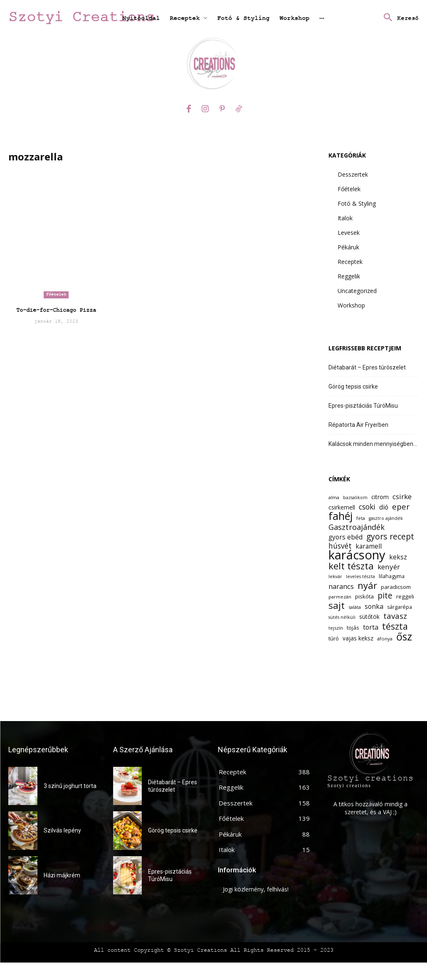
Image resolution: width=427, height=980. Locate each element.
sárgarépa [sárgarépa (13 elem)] (400, 607)
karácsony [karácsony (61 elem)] (357, 555)
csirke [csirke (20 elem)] (402, 496)
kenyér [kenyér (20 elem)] (389, 567)
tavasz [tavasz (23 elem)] (395, 616)
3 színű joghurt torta (70, 786)
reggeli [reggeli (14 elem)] (405, 596)
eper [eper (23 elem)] (401, 506)
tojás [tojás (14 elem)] (353, 628)
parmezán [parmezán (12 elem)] (340, 597)
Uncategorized (357, 291)
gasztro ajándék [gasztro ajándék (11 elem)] (386, 518)
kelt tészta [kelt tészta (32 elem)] (351, 566)
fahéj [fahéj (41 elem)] (341, 516)
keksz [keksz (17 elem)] (398, 557)
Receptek (350, 262)
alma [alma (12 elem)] (334, 497)
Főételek (56, 294)
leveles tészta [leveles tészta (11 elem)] (360, 576)
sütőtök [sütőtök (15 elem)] (369, 617)
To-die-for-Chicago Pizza (56, 310)
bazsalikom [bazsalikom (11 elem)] (355, 497)
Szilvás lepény (62, 830)
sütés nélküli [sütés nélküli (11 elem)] (342, 617)
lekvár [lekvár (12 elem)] (335, 576)
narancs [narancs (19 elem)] (341, 586)
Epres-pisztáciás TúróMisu (363, 406)
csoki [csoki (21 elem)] (367, 507)
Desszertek (353, 174)
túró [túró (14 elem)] (334, 638)
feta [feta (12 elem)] (361, 518)
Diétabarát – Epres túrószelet (367, 367)
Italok (345, 218)
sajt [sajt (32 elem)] (337, 605)
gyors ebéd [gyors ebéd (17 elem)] (346, 537)
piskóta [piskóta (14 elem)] (364, 596)
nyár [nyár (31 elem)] (367, 585)
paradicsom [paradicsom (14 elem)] (396, 587)
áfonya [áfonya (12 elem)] (385, 639)
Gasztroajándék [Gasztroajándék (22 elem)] (357, 527)
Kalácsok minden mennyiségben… (373, 444)
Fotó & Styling (357, 203)
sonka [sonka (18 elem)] (374, 607)
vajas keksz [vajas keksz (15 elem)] (358, 638)
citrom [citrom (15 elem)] (380, 497)
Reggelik (349, 276)
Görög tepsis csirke (353, 387)
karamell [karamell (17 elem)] (369, 546)
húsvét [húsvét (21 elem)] (340, 546)
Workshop (351, 305)
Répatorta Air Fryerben (358, 425)
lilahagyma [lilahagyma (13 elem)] (392, 576)
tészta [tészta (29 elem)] (395, 626)
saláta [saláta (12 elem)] (355, 607)
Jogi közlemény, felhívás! (256, 889)
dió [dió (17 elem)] (384, 507)
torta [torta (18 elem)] (371, 627)
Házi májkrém (62, 875)
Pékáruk (348, 247)
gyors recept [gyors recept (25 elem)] (390, 536)
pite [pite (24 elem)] (385, 596)
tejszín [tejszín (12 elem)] (336, 628)
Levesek (349, 233)
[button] (399, 18)
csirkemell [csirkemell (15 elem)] (342, 507)
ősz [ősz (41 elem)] (404, 637)
